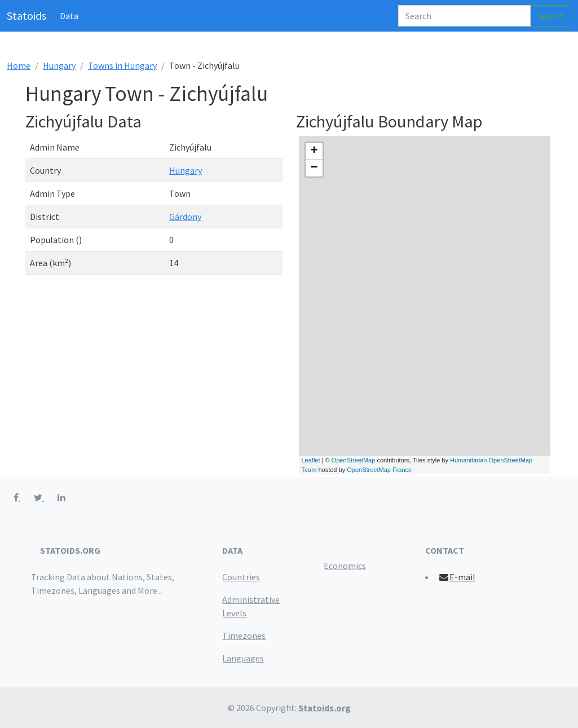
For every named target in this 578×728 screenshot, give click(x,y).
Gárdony (185, 217)
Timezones (244, 636)
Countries (241, 577)
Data (69, 16)
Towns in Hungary (122, 65)
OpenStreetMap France (379, 470)
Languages (243, 658)
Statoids (27, 16)
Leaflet (311, 460)
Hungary (59, 65)
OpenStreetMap (354, 460)
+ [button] (314, 151)
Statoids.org (325, 708)
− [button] (314, 168)
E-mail (456, 577)
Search (551, 16)
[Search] (464, 16)
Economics (345, 566)
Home (19, 65)
